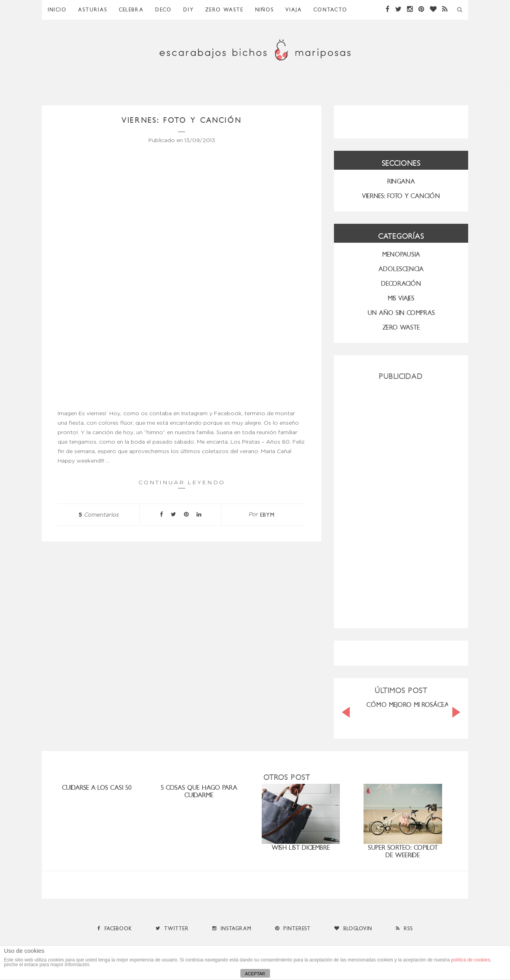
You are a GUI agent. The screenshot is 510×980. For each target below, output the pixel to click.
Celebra (131, 10)
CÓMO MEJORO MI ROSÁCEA (408, 705)
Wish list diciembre (301, 848)
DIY (188, 10)
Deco (163, 10)
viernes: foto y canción (182, 120)
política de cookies (471, 960)
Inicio (57, 10)
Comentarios (98, 515)
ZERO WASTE (224, 10)
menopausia (401, 254)
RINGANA (401, 181)
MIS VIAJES (401, 298)
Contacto (330, 10)
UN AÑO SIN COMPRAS (401, 313)
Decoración (401, 284)
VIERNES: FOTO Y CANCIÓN (401, 196)
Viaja (294, 10)
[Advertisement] (401, 501)
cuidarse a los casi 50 (97, 788)
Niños (264, 10)
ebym (267, 515)
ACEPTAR (255, 974)
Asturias (93, 10)
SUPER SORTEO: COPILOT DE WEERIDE (403, 851)
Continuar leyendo (182, 484)
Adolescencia (401, 269)
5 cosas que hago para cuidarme (199, 791)
